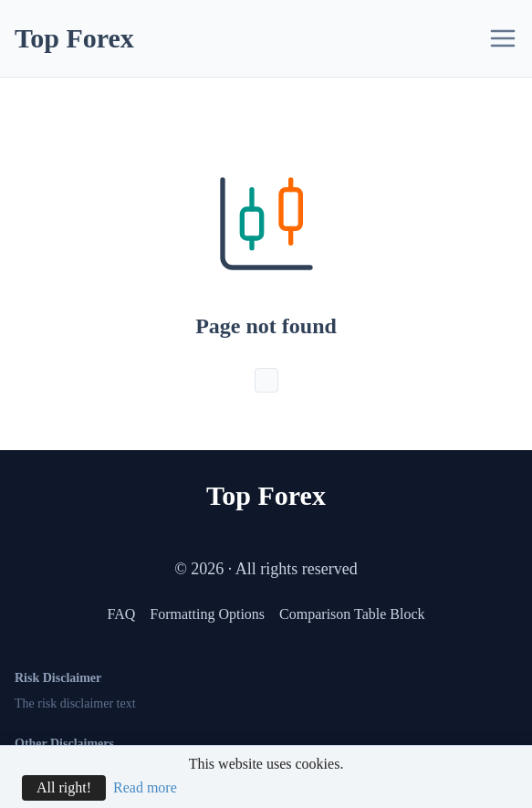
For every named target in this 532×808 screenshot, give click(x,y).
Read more (145, 787)
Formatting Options (207, 614)
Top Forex (74, 38)
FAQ (121, 614)
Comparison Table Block (352, 614)
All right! (64, 787)
